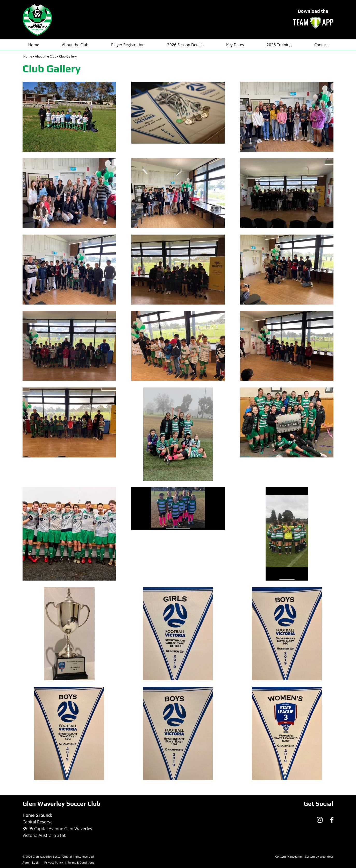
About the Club (75, 45)
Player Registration (128, 45)
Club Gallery (68, 56)
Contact (321, 45)
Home (34, 45)
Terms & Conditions (81, 862)
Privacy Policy (54, 862)
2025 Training (279, 45)
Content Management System (295, 856)
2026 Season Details (185, 45)
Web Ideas (327, 856)
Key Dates (235, 45)
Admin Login (31, 862)
